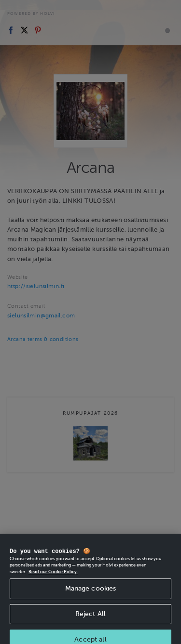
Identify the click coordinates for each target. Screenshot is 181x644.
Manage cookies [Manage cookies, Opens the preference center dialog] (91, 592)
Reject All (90, 617)
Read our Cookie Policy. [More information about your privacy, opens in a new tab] (53, 575)
